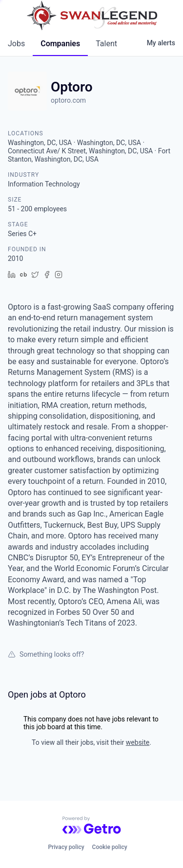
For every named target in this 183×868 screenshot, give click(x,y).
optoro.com (68, 100)
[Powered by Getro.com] (92, 825)
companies (60, 44)
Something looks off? (46, 654)
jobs (16, 44)
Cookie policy (110, 847)
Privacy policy (66, 847)
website (138, 742)
